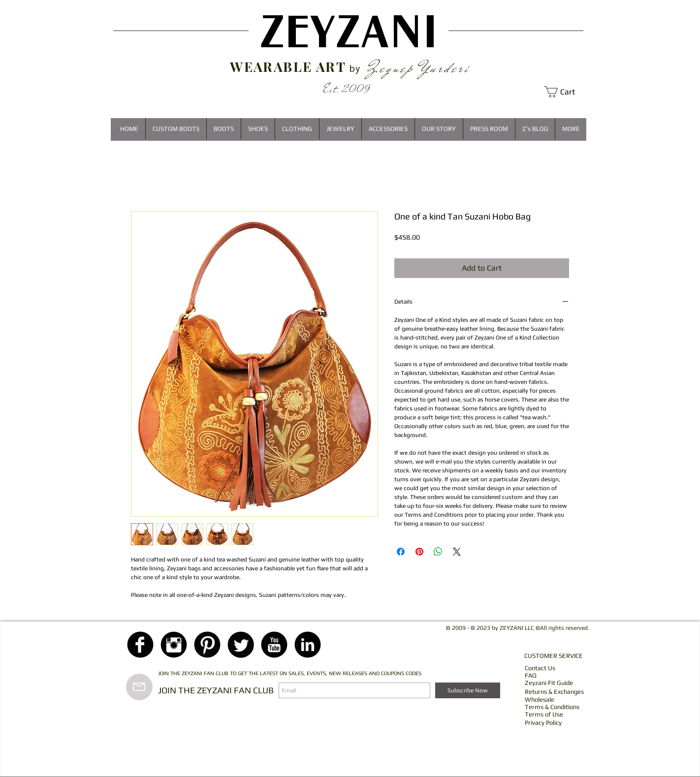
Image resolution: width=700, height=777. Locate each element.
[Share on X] (457, 552)
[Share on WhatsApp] (438, 552)
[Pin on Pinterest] (419, 552)
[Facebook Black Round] (140, 645)
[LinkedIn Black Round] (308, 645)
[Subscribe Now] (468, 690)
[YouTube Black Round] (274, 645)
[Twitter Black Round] (241, 645)
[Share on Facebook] (401, 552)
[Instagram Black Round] (174, 645)
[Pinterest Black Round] (207, 645)
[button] (565, 92)
